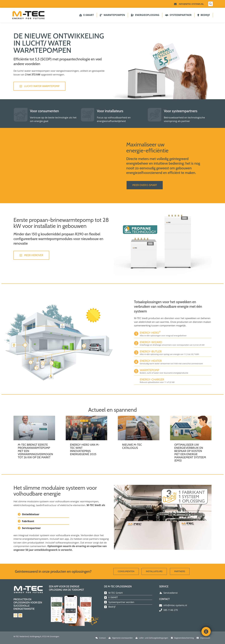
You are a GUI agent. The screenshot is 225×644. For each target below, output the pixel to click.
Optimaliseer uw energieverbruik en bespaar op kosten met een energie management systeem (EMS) (190, 453)
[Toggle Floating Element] (206, 632)
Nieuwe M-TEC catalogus (132, 446)
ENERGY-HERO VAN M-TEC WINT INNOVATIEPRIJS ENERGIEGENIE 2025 (85, 449)
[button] (211, 4)
